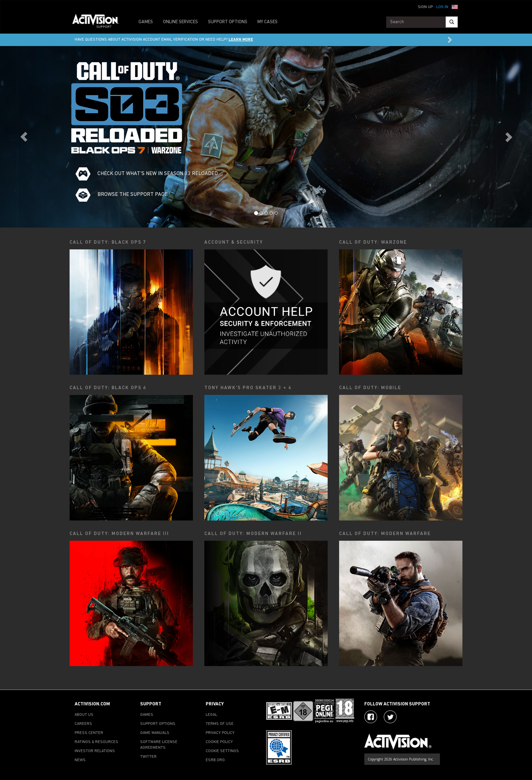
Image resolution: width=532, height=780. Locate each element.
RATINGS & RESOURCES (96, 742)
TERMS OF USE (220, 724)
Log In (442, 7)
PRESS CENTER (89, 733)
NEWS (80, 760)
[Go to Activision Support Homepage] (99, 22)
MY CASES (268, 22)
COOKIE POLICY (219, 742)
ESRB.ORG (215, 760)
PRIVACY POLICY (220, 733)
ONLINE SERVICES (180, 22)
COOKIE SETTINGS (222, 751)
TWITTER (148, 757)
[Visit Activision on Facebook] (371, 717)
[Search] (452, 22)
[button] (455, 6)
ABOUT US (84, 715)
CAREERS (83, 724)
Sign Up (425, 7)
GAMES (146, 22)
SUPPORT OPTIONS (228, 22)
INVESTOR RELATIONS (95, 751)
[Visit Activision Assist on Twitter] (390, 717)
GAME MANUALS (155, 733)
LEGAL (211, 715)
